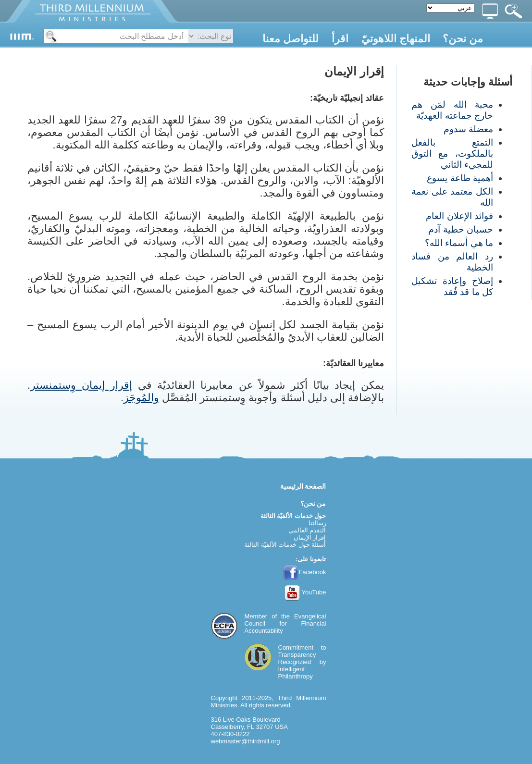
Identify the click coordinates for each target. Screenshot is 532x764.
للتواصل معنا (291, 39)
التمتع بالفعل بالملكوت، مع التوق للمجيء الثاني (452, 154)
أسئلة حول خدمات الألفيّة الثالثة (285, 545)
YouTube (305, 592)
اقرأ (340, 39)
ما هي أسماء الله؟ (459, 243)
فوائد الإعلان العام (459, 216)
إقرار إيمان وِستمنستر (81, 385)
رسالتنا (317, 523)
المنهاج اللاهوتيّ (396, 39)
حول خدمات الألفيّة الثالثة (293, 516)
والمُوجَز (141, 398)
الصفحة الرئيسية (303, 486)
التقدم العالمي (307, 530)
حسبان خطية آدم (461, 229)
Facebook (304, 572)
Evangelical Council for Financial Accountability (285, 623)
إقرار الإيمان (310, 537)
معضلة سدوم (468, 129)
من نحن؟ (463, 39)
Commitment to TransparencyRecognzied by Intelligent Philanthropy (302, 662)
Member (256, 616)
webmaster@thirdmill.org (246, 741)
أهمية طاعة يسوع (460, 178)
